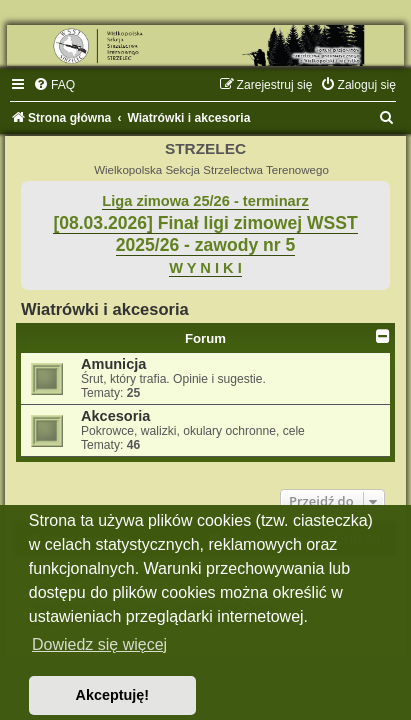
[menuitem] (54, 85)
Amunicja (113, 364)
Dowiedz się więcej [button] (99, 644)
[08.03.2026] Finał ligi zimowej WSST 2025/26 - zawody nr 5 (205, 234)
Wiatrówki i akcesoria (105, 309)
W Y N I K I (205, 268)
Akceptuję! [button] (113, 695)
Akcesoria (115, 416)
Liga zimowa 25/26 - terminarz (205, 201)
